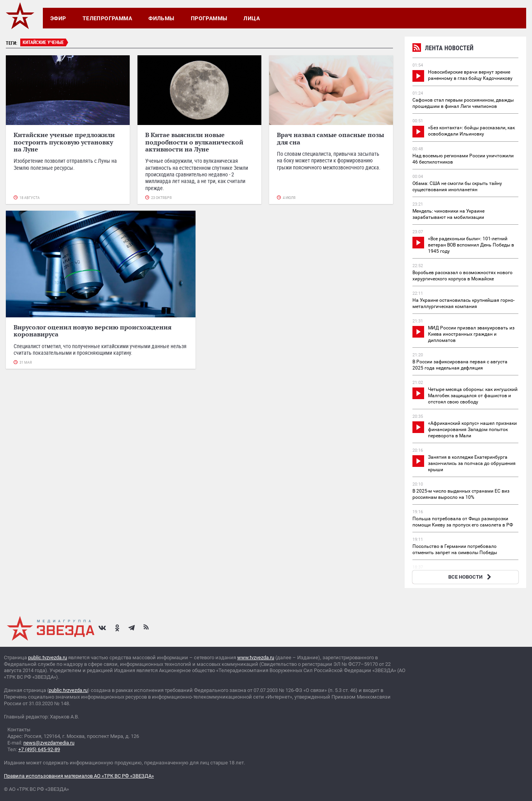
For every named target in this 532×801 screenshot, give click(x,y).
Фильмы (161, 18)
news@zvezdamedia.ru (49, 743)
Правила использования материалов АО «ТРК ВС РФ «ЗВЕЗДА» (79, 776)
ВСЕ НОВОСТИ (471, 577)
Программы (209, 18)
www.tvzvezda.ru (256, 658)
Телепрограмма (107, 18)
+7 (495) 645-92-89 (39, 749)
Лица (252, 18)
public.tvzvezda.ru (48, 658)
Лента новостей (443, 49)
